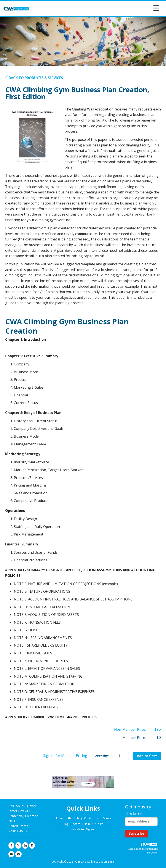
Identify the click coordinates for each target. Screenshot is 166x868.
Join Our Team (94, 824)
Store (77, 824)
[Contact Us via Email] (18, 854)
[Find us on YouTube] (11, 854)
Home (59, 818)
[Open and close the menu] (96, 8)
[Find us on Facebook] (11, 845)
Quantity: (101, 756)
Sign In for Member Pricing (65, 756)
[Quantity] (121, 756)
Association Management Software (143, 849)
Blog (65, 824)
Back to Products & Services (34, 78)
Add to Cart (147, 756)
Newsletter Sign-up (83, 829)
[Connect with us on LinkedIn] (25, 845)
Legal (111, 862)
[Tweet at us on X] (18, 845)
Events (107, 818)
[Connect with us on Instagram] (32, 845)
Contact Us (91, 818)
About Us (74, 818)
